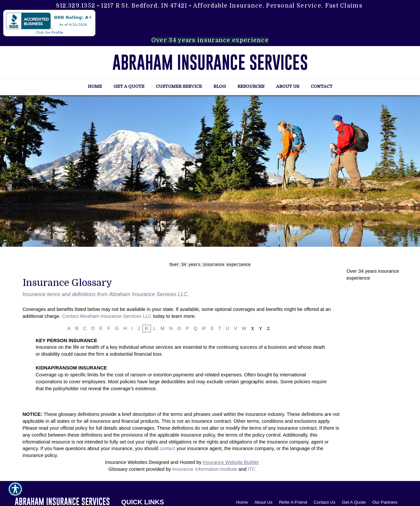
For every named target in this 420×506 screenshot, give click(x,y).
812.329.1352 (76, 6)
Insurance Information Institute (205, 468)
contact (167, 447)
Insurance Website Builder (231, 461)
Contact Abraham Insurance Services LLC (107, 315)
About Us (264, 501)
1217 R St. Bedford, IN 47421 (144, 6)
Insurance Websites (126, 461)
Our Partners (385, 501)
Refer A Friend (293, 501)
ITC (252, 468)
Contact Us (325, 501)
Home (242, 501)
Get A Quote (354, 501)
